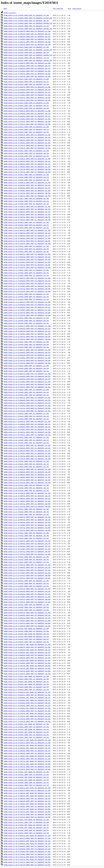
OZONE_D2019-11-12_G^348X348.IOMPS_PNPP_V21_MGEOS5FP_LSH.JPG (27, 307)
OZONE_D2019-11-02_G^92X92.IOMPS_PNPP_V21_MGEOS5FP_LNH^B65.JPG (28, 55)
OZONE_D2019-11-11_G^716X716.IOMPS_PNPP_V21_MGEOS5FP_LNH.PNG (27, 289)
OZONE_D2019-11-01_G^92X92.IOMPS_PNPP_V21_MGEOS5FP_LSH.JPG (26, 26)
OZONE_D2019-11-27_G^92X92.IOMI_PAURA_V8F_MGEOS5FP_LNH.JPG (26, 682)
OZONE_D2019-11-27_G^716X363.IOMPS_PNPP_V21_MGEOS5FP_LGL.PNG (27, 711)
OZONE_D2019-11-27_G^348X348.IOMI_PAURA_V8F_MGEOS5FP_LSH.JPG (27, 700)
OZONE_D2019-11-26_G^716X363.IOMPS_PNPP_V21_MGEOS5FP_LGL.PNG (27, 663)
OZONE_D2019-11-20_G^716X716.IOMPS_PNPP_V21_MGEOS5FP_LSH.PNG (27, 506)
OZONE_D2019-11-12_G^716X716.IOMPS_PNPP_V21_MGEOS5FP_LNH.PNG (27, 313)
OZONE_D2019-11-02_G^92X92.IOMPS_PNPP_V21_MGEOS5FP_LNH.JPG (26, 52)
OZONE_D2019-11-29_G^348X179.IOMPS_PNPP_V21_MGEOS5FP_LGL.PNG (27, 791)
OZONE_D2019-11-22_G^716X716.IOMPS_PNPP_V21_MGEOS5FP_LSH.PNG (27, 554)
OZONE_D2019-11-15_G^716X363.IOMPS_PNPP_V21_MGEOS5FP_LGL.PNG (27, 382)
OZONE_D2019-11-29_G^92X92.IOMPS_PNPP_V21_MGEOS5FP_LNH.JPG (26, 783)
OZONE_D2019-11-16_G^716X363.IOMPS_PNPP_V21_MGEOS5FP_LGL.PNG (27, 406)
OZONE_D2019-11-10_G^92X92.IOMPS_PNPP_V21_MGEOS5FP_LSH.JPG (26, 252)
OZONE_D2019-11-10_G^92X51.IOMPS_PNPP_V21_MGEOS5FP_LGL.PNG (26, 246)
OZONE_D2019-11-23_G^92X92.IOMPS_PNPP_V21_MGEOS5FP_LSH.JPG (26, 562)
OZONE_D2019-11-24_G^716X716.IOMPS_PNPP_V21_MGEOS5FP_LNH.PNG (27, 599)
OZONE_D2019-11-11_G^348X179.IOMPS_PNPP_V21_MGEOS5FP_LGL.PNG (27, 278)
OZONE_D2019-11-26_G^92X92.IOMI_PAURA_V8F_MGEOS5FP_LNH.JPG (26, 634)
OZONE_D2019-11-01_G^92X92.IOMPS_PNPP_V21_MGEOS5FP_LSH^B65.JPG (28, 29)
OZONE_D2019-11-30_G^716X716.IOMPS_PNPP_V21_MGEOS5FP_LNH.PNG (27, 862)
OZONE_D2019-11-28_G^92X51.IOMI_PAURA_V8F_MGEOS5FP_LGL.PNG (26, 724)
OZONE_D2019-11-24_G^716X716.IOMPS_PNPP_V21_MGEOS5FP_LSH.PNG (27, 602)
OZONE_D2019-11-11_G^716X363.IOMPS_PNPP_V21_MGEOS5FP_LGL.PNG (27, 286)
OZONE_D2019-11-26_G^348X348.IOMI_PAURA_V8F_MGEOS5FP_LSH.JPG (27, 652)
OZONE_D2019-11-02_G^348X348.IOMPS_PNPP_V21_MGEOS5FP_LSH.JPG (27, 68)
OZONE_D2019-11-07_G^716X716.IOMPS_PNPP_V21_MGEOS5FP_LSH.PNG (27, 196)
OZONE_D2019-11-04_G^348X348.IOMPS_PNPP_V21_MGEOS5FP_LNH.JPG (27, 114)
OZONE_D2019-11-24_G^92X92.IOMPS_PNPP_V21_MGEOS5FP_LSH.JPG (26, 586)
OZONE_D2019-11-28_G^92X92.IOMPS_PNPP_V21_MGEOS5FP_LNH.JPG (26, 735)
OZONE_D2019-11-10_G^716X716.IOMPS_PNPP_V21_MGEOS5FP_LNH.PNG (27, 265)
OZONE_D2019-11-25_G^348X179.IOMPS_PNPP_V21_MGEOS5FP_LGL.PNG (27, 613)
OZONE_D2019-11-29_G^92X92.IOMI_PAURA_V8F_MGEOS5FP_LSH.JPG (26, 780)
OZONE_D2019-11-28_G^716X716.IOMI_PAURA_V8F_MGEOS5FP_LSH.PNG (27, 764)
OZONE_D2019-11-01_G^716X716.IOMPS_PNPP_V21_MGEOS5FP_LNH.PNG (27, 42)
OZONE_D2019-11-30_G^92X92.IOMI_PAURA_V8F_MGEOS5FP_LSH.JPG (26, 828)
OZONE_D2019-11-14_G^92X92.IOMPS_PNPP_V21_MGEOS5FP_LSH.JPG (26, 347)
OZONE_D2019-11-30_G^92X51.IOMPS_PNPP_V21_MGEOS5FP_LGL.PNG (26, 822)
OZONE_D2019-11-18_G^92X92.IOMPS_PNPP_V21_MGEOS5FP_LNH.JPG (26, 440)
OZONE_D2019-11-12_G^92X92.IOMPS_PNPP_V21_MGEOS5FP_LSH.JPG (26, 299)
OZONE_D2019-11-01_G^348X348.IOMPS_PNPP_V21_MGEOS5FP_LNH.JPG (27, 34)
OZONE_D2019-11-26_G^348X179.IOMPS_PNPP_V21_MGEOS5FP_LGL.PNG (27, 647)
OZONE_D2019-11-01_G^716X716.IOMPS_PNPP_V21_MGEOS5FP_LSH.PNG (27, 45)
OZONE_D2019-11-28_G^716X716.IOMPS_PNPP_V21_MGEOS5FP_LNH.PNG (27, 767)
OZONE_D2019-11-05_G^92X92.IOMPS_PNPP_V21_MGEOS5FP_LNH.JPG (26, 129)
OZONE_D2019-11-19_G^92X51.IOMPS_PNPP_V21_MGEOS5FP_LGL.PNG (26, 461)
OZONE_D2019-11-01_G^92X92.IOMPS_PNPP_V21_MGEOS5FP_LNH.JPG (26, 21)
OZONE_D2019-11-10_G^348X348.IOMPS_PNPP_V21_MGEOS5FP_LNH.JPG (27, 257)
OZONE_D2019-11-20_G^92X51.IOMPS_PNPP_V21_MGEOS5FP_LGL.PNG (26, 485)
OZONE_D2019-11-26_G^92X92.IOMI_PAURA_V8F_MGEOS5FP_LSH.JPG (26, 637)
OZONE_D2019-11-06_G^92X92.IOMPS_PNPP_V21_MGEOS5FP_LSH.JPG (26, 156)
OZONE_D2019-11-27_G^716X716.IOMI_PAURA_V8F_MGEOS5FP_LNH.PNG (27, 714)
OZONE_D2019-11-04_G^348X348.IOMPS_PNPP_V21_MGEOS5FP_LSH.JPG (27, 116)
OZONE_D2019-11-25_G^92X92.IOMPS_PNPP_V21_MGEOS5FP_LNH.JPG (26, 607)
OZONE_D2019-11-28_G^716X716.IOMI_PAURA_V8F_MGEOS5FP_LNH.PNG (27, 761)
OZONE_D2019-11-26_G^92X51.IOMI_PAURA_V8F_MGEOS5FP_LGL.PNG (26, 629)
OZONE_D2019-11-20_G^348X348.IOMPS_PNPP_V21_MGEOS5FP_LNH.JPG (27, 496)
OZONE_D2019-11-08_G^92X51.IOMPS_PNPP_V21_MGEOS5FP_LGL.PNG (26, 198)
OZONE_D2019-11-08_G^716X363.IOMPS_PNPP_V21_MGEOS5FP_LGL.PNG (27, 214)
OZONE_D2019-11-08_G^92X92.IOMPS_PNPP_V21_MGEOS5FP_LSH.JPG (26, 204)
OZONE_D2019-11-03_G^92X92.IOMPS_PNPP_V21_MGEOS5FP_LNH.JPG (26, 82)
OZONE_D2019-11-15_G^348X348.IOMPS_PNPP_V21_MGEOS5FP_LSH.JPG (27, 379)
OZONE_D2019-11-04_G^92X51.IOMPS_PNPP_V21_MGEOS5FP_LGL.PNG (26, 103)
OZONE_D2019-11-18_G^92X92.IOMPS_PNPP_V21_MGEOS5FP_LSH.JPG (26, 443)
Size (69, 8)
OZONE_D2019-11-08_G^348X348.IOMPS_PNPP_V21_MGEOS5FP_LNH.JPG (27, 209)
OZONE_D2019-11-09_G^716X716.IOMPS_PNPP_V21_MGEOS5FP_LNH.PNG (27, 241)
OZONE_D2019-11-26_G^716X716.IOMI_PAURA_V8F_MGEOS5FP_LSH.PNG (27, 668)
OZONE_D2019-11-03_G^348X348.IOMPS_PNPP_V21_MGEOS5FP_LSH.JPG (27, 92)
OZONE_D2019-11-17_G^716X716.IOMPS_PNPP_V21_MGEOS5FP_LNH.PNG (27, 432)
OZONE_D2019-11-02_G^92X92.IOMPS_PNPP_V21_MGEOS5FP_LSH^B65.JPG (28, 60)
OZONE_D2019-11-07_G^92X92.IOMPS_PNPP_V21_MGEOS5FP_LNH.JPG (26, 177)
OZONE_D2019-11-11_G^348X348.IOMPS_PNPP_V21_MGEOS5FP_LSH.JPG (27, 283)
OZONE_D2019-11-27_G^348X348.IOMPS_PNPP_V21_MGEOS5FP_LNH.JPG (27, 703)
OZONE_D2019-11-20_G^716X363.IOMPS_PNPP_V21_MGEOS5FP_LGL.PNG (27, 501)
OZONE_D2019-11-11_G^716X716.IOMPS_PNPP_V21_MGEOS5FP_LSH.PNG (27, 291)
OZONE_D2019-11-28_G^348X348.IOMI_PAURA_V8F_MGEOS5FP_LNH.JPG (27, 745)
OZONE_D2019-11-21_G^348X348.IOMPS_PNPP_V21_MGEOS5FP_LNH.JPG (27, 520)
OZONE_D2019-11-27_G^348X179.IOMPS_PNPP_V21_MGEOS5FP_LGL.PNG (27, 695)
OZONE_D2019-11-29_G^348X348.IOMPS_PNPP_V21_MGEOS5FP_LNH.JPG (27, 798)
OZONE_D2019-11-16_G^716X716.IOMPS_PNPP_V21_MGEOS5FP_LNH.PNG (27, 408)
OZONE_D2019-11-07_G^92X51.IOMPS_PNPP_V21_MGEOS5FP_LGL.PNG (26, 175)
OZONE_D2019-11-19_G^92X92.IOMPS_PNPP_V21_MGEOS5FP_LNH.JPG (26, 464)
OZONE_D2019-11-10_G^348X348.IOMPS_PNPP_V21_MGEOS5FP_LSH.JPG (27, 260)
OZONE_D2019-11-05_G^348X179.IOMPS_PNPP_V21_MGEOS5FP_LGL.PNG (27, 135)
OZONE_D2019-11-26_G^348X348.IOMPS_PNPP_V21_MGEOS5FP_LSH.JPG (27, 658)
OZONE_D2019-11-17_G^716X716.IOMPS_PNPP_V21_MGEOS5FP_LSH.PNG (27, 435)
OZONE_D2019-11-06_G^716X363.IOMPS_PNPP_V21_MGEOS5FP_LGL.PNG (27, 167)
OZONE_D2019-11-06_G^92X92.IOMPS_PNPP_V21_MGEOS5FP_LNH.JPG (26, 153)
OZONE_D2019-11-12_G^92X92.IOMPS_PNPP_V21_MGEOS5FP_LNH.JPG (26, 297)
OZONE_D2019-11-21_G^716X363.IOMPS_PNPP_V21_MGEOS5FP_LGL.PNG (27, 525)
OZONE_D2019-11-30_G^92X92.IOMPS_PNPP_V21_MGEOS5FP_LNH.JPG (26, 830)
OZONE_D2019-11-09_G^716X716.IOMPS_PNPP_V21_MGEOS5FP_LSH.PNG (27, 244)
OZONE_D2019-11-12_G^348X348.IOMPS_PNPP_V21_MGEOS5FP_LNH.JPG (27, 305)
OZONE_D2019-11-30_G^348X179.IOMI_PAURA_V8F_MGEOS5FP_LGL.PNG (27, 836)
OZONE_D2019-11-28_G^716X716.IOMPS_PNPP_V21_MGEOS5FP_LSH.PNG (27, 769)
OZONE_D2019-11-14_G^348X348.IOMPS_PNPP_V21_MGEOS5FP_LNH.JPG (27, 352)
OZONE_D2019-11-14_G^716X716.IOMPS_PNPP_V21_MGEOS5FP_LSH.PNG (27, 363)
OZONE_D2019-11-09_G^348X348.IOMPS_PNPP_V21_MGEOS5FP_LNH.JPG (27, 233)
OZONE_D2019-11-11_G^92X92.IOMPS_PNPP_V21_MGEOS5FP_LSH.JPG (26, 275)
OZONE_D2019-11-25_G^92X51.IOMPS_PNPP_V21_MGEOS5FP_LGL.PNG (26, 605)
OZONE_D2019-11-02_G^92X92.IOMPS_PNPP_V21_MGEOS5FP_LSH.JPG (26, 58)
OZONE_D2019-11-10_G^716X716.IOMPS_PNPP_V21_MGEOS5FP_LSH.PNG (27, 268)
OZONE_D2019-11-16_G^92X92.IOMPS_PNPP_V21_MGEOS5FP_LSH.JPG (26, 395)
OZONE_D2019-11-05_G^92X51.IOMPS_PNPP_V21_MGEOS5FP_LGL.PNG (26, 127)
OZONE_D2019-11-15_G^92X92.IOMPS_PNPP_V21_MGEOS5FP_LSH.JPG (26, 371)
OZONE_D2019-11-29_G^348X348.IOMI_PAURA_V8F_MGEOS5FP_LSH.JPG (27, 796)
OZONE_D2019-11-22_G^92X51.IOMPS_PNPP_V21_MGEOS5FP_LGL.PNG (26, 533)
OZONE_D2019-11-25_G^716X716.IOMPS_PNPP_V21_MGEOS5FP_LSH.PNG (27, 626)
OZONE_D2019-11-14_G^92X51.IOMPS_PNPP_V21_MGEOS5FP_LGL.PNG (26, 342)
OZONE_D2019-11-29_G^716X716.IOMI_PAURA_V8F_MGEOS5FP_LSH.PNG (27, 812)
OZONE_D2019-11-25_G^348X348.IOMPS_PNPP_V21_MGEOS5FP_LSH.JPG (27, 618)
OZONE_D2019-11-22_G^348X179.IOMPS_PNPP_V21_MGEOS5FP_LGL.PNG (27, 541)
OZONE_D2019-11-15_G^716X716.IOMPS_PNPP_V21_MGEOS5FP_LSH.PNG (27, 387)
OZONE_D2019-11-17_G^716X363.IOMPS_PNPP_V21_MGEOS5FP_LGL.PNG (27, 429)
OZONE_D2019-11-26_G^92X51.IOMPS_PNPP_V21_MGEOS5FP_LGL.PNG (26, 631)
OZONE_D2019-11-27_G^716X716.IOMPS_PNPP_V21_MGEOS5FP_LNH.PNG (27, 719)
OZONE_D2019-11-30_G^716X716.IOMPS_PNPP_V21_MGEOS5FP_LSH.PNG (27, 865)
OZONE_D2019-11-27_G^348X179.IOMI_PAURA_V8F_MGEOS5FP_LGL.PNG (27, 692)
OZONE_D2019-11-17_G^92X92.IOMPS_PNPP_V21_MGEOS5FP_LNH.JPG (26, 416)
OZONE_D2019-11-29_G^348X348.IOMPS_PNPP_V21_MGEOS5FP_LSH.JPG (27, 801)
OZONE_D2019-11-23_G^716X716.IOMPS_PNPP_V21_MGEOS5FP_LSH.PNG (27, 578)
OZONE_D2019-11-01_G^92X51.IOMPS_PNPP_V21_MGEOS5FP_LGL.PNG (26, 15)
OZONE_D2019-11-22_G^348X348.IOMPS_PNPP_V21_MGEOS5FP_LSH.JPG (27, 546)
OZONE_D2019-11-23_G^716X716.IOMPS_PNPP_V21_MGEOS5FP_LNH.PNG (27, 575)
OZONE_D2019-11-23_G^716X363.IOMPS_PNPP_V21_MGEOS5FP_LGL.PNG (27, 573)
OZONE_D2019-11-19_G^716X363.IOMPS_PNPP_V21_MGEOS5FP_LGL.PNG (27, 477)
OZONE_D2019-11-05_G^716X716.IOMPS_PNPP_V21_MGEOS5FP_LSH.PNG (27, 148)
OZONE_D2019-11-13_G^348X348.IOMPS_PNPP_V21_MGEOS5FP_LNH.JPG (27, 329)
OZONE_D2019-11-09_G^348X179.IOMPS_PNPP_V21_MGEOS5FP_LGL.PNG (27, 230)
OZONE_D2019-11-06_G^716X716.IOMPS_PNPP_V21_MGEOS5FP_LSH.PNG (27, 172)
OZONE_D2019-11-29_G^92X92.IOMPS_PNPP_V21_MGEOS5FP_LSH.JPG (26, 785)
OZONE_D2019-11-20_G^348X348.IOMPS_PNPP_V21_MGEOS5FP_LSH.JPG (27, 498)
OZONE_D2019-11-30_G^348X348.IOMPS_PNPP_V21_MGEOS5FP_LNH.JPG (27, 846)
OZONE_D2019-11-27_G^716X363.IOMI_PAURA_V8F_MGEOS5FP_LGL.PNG (27, 708)
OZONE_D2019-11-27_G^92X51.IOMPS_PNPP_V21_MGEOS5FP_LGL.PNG (26, 679)
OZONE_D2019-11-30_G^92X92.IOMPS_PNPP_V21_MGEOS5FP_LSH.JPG (26, 833)
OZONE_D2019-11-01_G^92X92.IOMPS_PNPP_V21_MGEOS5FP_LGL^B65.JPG (28, 18)
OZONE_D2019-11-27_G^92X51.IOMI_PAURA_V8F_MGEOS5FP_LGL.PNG (26, 676)
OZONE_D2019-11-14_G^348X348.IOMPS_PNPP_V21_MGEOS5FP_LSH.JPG (27, 355)
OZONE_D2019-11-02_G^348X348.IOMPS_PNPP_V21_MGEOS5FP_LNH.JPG (27, 66)
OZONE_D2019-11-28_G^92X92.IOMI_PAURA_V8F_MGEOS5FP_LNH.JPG (26, 729)
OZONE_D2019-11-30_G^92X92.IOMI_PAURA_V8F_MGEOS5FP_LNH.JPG (26, 825)
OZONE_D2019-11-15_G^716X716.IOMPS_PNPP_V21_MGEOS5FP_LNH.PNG (27, 384)
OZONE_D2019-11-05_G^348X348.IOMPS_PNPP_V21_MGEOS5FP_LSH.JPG (27, 140)
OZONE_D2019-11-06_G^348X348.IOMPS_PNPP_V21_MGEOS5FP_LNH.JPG (27, 161)
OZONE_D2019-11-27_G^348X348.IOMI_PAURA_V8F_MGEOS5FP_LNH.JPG (27, 698)
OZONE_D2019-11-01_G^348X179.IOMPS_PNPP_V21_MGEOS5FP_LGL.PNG (27, 31)
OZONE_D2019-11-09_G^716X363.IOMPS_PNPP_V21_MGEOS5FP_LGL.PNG (27, 238)
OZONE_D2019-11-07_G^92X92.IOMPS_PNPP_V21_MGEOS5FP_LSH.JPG (26, 180)
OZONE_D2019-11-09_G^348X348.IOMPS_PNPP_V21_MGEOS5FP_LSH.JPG (27, 236)
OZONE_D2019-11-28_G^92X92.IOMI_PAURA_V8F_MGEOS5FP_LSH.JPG (26, 732)
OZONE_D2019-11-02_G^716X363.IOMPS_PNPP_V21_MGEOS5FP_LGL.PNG (27, 71)
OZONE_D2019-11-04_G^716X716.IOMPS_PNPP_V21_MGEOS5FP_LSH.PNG (27, 124)
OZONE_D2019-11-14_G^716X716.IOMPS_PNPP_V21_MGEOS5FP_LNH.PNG (27, 360)
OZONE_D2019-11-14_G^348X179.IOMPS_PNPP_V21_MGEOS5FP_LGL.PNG (27, 350)
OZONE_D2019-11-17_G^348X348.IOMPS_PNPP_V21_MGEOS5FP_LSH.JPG (27, 427)
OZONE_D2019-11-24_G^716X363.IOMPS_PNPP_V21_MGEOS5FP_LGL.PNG (27, 597)
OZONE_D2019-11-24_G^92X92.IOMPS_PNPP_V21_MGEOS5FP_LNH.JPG (26, 583)
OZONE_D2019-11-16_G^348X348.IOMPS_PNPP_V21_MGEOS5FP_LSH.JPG (27, 403)
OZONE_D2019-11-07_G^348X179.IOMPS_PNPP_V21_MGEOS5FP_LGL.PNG (27, 183)
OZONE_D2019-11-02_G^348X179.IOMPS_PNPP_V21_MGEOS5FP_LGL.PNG (27, 63)
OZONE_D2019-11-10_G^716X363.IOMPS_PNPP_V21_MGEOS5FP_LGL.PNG (27, 262)
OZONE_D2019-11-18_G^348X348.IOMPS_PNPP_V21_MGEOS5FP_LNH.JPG (27, 448)
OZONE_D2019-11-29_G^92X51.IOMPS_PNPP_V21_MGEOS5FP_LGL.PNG (26, 775)
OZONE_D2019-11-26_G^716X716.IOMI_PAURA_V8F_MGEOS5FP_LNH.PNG (27, 666)
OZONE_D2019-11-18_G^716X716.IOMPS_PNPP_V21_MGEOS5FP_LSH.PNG (27, 459)
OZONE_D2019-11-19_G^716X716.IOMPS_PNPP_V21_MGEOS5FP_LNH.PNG (27, 480)
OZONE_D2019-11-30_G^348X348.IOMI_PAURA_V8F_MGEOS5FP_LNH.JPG (27, 841)
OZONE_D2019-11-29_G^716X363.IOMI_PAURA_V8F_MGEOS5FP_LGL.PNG (27, 804)
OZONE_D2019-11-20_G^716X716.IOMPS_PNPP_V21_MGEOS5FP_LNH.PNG (27, 504)
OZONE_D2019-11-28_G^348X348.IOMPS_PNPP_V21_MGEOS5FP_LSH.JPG (27, 753)
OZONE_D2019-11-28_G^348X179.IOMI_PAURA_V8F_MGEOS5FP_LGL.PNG (27, 740)
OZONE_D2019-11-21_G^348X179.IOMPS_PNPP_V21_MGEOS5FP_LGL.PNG (27, 517)
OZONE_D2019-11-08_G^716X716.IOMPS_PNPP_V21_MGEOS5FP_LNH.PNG (27, 217)
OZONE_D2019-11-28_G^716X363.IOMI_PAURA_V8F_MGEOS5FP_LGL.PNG (27, 756)
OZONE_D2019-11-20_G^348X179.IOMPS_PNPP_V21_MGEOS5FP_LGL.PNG (27, 493)
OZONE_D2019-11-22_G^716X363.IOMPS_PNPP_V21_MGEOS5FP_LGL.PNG (27, 549)
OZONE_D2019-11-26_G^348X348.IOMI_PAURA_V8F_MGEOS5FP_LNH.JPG (27, 650)
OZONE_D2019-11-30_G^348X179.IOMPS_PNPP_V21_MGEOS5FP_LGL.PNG (27, 838)
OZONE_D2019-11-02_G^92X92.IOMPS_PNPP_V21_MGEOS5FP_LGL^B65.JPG (28, 50)
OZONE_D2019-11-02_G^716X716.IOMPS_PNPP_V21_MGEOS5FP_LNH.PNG (27, 74)
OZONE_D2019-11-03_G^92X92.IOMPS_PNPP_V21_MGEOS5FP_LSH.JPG (26, 84)
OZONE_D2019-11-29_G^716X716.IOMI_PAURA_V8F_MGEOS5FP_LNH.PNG (27, 809)
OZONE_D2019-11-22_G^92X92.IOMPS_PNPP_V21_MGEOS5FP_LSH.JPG (26, 538)
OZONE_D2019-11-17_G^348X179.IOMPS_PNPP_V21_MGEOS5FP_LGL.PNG (27, 421)
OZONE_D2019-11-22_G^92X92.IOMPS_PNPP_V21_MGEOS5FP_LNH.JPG (26, 536)
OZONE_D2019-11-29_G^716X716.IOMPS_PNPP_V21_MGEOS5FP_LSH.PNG (27, 817)
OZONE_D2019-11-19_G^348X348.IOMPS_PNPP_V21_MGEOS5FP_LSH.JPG (27, 475)
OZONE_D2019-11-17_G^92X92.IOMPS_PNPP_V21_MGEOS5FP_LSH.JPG (26, 419)
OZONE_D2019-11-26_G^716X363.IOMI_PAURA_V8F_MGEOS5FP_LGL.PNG (27, 660)
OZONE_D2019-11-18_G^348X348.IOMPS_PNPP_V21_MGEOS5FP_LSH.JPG (27, 451)
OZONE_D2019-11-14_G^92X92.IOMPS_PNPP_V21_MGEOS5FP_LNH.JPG (26, 345)
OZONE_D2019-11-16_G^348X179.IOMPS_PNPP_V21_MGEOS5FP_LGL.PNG (27, 398)
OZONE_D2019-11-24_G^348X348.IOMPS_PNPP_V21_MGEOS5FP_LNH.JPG (27, 591)
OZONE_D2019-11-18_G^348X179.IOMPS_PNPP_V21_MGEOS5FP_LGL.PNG (27, 445)
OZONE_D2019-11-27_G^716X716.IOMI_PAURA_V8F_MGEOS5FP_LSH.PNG (27, 716)
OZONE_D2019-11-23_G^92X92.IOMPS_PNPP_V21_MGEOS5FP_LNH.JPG (26, 560)
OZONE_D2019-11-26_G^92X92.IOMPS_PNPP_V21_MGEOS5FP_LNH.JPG (26, 639)
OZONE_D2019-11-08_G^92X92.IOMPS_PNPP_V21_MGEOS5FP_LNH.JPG (26, 201)
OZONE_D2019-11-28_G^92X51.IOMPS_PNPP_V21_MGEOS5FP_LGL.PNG (26, 727)
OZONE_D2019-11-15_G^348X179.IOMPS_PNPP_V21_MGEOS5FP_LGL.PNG (27, 374)
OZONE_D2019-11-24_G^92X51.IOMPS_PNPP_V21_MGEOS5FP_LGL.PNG (26, 581)
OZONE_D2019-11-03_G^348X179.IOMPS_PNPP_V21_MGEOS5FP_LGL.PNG (27, 87)
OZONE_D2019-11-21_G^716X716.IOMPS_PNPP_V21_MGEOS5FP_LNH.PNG (27, 528)
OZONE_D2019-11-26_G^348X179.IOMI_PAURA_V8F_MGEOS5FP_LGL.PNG (27, 644)
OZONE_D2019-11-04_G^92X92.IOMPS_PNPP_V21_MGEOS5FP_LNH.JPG (26, 106)
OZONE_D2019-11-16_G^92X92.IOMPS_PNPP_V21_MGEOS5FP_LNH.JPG (26, 392)
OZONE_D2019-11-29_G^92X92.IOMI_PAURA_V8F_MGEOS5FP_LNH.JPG (26, 777)
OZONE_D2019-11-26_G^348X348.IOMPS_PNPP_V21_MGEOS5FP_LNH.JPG (27, 655)
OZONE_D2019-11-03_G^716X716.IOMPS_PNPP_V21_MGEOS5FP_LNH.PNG (27, 98)
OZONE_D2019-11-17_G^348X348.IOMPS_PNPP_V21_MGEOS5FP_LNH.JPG (27, 424)
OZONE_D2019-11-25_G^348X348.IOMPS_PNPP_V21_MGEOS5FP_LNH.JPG (27, 615)
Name (5, 8)
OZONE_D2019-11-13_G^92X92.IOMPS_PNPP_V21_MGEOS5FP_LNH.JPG (26, 321)
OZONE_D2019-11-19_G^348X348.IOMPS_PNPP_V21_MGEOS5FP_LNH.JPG (27, 472)
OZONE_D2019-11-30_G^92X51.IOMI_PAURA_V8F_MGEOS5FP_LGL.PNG (26, 820)
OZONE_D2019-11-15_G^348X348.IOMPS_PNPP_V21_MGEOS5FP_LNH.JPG (27, 376)
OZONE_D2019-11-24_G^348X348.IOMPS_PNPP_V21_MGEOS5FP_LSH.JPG (27, 594)
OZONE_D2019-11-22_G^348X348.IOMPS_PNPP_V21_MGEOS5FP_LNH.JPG (27, 544)
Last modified (58, 8)
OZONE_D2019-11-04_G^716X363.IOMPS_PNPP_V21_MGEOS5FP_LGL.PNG (27, 119)
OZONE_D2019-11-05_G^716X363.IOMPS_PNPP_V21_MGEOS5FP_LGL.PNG (27, 143)
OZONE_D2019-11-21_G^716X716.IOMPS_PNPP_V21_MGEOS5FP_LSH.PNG (27, 530)
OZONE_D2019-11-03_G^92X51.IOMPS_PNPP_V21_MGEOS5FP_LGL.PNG (26, 79)
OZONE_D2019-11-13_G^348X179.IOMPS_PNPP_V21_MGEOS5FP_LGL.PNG (27, 326)
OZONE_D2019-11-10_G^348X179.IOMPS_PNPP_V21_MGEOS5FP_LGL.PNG (27, 254)
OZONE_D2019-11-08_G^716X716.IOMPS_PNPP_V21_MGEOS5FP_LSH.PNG (27, 220)
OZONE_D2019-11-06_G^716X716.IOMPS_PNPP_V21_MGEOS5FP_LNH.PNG (27, 169)
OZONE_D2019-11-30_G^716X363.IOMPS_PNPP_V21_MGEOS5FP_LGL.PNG (27, 854)
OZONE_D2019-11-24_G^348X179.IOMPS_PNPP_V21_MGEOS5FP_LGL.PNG (27, 589)
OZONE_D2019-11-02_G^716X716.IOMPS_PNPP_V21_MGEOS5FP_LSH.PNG (27, 76)
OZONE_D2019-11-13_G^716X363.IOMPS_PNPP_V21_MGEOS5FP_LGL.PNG (27, 334)
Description (77, 8)
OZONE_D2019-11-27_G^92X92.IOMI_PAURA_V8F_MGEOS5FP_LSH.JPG (26, 684)
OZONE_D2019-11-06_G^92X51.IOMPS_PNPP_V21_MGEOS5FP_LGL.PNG (26, 151)
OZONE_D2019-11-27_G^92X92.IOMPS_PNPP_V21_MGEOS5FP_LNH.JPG (26, 687)
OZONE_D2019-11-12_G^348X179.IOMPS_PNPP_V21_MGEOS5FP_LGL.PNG (27, 302)
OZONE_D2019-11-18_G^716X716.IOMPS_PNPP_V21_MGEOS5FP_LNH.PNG (27, 456)
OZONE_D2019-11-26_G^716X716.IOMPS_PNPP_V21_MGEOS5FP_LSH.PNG (27, 674)
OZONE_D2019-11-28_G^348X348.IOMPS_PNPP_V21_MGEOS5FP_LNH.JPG (27, 751)
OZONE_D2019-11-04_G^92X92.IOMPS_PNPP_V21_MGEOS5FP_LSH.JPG (26, 108)
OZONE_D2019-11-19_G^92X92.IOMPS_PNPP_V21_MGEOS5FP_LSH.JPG (26, 467)
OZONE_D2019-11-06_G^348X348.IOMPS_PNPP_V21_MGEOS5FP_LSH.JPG (27, 164)
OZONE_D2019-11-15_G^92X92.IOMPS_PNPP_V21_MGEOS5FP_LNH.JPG (26, 368)
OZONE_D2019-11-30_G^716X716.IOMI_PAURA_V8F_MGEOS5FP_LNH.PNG (27, 857)
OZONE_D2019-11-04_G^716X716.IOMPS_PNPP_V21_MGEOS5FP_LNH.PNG (27, 122)
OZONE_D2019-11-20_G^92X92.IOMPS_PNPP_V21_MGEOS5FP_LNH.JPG (26, 488)
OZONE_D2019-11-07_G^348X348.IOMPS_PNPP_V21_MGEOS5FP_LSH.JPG (27, 188)
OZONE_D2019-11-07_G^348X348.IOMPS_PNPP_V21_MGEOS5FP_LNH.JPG (27, 185)
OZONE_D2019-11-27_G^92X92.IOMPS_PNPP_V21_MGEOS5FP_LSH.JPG (26, 690)
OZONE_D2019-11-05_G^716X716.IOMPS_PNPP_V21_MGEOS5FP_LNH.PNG (27, 145)
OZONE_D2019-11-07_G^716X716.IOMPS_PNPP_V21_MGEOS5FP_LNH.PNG (27, 193)
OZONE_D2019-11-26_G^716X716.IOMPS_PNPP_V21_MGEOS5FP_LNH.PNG (27, 671)
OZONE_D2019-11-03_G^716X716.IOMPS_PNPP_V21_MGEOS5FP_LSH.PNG (27, 100)
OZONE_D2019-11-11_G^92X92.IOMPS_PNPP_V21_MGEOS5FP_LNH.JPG (26, 273)
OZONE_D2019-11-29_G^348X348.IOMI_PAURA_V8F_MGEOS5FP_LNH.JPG (27, 793)
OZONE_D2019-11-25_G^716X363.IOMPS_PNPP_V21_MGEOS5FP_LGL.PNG (27, 621)
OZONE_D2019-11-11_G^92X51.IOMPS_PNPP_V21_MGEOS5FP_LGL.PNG (26, 270)
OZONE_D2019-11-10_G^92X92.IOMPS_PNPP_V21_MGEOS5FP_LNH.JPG (26, 249)
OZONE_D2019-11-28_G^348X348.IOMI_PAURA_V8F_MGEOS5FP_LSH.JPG (27, 748)
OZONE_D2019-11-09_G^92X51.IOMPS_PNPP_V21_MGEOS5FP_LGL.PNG (26, 222)
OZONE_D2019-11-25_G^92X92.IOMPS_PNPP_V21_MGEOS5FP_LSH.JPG (26, 610)
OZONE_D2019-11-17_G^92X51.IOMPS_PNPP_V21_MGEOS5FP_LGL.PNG (26, 414)
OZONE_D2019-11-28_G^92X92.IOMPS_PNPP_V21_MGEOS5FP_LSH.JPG (26, 737)
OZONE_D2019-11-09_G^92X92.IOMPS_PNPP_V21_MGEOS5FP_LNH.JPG (26, 225)
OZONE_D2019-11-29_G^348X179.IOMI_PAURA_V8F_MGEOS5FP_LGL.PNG (27, 788)
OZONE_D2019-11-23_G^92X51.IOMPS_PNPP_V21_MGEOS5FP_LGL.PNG (26, 557)
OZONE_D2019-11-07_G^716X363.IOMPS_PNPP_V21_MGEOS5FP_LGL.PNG (27, 191)
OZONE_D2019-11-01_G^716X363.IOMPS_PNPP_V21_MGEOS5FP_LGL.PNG (27, 39)
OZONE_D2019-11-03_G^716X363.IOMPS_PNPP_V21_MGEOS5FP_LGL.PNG (27, 95)
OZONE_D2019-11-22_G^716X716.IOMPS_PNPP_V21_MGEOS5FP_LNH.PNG (27, 552)
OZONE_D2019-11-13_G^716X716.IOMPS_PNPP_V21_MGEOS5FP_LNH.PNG (27, 337)
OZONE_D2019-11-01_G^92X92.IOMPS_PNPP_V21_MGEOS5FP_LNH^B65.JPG (28, 23)
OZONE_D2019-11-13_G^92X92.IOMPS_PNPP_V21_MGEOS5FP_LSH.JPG (26, 323)
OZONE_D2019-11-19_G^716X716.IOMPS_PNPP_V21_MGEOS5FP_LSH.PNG (27, 483)
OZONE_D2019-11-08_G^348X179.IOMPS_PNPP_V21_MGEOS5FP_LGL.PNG (27, 206)
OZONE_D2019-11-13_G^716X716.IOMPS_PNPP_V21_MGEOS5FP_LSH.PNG (27, 339)
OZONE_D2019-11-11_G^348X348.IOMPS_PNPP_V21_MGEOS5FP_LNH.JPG (27, 281)
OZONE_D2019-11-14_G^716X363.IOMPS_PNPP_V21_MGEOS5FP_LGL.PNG (27, 358)
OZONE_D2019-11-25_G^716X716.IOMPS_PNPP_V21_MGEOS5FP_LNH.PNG (27, 623)
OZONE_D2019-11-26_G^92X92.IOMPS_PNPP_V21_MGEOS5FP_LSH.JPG (26, 642)
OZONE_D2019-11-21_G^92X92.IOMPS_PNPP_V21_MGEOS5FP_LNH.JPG (26, 512)
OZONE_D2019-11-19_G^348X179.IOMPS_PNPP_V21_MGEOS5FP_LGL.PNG (27, 469)
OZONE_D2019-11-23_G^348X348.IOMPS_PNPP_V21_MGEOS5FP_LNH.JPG (27, 568)
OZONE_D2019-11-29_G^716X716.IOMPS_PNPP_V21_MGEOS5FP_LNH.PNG (27, 814)
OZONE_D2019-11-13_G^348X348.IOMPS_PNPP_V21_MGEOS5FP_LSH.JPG (27, 331)
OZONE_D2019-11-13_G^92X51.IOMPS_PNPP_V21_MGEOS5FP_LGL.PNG (26, 318)
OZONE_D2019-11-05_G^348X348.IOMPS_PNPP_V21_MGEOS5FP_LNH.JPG (27, 137)
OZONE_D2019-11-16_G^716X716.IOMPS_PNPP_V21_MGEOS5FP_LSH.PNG (27, 411)
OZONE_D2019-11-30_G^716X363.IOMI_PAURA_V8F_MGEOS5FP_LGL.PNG (27, 852)
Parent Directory (10, 13)
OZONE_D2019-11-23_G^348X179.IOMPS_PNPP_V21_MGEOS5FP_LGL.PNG (27, 565)
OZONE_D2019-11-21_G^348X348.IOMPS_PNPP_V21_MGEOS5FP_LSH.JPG (27, 522)
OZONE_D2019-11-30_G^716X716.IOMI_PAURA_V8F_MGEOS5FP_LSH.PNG (27, 860)
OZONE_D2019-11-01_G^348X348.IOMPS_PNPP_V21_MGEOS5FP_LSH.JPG (27, 37)
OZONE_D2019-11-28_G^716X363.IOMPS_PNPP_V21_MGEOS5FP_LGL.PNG (27, 759)
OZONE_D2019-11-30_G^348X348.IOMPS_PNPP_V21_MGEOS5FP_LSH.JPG (27, 849)
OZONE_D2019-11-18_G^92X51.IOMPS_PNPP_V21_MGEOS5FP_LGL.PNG (26, 437)
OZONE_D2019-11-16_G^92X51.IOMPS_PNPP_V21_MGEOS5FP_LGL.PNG (26, 390)
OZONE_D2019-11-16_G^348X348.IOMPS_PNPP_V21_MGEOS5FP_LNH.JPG (27, 400)
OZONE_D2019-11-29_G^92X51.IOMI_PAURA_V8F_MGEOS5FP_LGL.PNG (26, 772)
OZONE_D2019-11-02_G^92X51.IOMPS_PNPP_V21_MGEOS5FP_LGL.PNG (26, 47)
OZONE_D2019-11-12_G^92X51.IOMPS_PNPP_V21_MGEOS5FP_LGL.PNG (26, 294)
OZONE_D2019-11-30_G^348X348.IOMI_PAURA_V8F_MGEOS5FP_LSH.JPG (27, 844)
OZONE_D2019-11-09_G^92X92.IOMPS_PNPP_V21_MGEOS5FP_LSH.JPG (26, 228)
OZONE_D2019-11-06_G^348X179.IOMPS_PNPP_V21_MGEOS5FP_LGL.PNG (27, 159)
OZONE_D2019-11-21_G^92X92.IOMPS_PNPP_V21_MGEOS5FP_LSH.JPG (26, 514)
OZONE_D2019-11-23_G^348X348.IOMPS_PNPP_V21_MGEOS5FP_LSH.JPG (27, 570)
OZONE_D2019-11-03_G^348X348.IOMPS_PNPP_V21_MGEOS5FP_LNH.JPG (27, 90)
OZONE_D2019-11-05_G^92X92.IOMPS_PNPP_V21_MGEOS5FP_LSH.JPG (26, 132)
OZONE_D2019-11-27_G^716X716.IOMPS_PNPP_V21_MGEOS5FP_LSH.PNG (27, 721)
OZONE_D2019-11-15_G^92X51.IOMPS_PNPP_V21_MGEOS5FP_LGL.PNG (26, 366)
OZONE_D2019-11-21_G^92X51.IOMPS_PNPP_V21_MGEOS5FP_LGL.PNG (26, 509)
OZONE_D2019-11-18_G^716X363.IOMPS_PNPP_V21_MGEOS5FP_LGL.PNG (27, 453)
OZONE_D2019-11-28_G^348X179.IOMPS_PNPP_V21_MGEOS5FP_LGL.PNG (27, 743)
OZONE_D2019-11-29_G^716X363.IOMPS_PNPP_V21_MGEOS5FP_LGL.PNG (27, 806)
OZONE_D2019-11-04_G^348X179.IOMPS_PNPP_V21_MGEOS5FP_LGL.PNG (27, 111)
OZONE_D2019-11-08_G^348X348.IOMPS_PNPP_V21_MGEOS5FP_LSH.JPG (27, 212)
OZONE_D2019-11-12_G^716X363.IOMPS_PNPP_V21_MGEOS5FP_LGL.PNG (27, 310)
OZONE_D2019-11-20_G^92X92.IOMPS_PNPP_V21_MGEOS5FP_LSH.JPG (26, 491)
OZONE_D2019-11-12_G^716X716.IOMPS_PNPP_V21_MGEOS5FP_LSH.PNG (27, 315)
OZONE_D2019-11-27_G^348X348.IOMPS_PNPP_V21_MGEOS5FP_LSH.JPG (27, 706)
